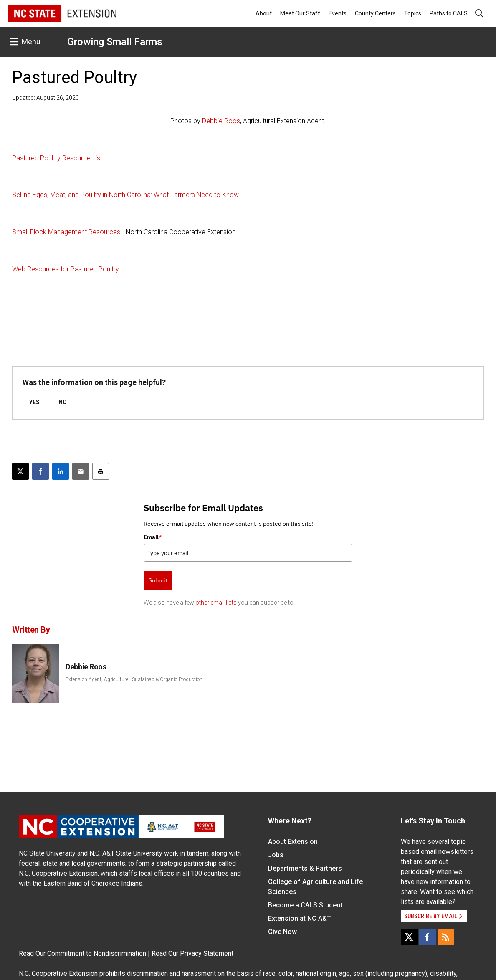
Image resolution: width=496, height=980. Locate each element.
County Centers (375, 13)
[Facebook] (428, 937)
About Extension (293, 842)
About (264, 13)
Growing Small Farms (115, 42)
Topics (413, 13)
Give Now (282, 932)
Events (338, 13)
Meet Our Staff (300, 13)
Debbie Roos (221, 121)
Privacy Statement (207, 953)
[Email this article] (81, 471)
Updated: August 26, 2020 (46, 98)
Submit (158, 580)
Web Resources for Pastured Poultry (66, 269)
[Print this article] (101, 471)
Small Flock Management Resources (66, 232)
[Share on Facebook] (40, 471)
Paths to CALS (449, 13)
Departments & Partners (305, 868)
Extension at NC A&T (300, 918)
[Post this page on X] (20, 471)
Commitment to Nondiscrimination (97, 953)
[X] (409, 937)
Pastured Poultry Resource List (57, 158)
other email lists (216, 603)
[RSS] (446, 937)
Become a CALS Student (305, 905)
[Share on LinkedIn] (61, 471)
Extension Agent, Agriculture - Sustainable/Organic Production (134, 679)
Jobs (276, 855)
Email (153, 537)
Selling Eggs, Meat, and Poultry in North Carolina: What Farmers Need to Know (125, 195)
